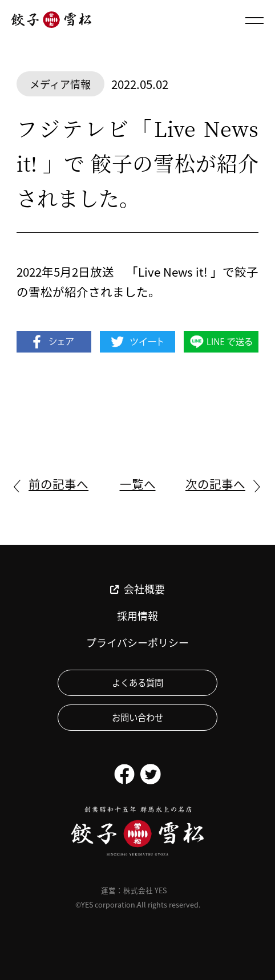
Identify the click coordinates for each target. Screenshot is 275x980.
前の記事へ (58, 484)
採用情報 (137, 615)
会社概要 (137, 589)
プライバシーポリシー (137, 642)
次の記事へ (215, 484)
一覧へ (138, 484)
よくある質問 (137, 682)
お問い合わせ (137, 717)
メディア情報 (60, 84)
